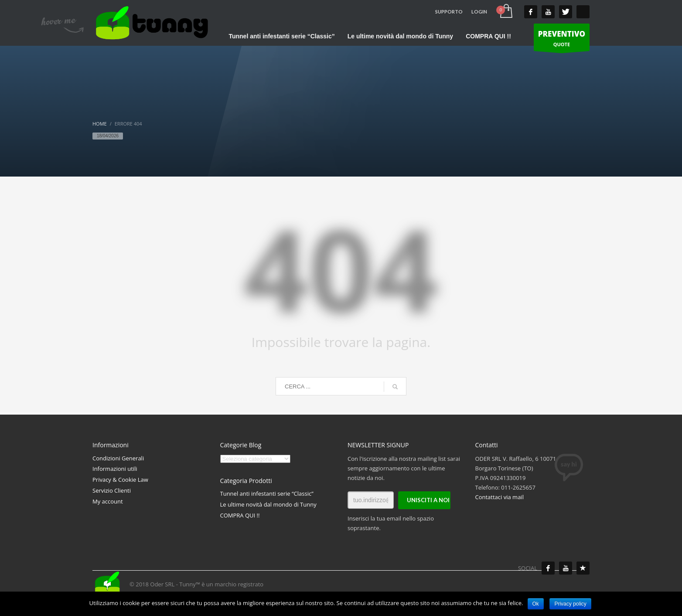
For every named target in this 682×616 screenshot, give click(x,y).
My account (108, 501)
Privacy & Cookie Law (120, 480)
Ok (536, 604)
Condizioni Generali (118, 458)
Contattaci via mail (500, 497)
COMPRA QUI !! (240, 515)
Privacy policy (570, 604)
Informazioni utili (115, 469)
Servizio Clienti (112, 490)
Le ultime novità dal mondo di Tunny (268, 504)
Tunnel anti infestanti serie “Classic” (267, 493)
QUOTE (562, 39)
